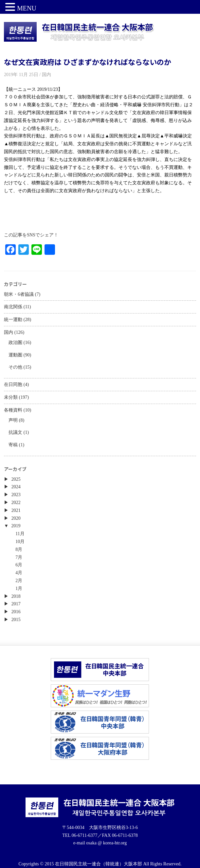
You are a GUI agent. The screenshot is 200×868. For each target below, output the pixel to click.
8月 (19, 549)
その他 (15, 367)
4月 (19, 573)
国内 (9, 332)
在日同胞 (13, 384)
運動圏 (15, 355)
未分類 (11, 397)
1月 (19, 588)
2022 (16, 503)
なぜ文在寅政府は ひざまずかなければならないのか (88, 62)
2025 (16, 479)
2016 (16, 612)
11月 (20, 534)
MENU (27, 8)
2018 (16, 596)
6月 (19, 565)
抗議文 (15, 432)
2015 (16, 620)
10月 (20, 542)
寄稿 (13, 445)
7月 (19, 557)
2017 (16, 604)
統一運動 (13, 320)
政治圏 (15, 343)
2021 (16, 510)
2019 (16, 526)
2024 (16, 487)
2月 (19, 581)
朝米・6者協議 (19, 294)
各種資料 (13, 410)
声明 (13, 420)
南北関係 (13, 307)
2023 (16, 495)
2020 (16, 518)
